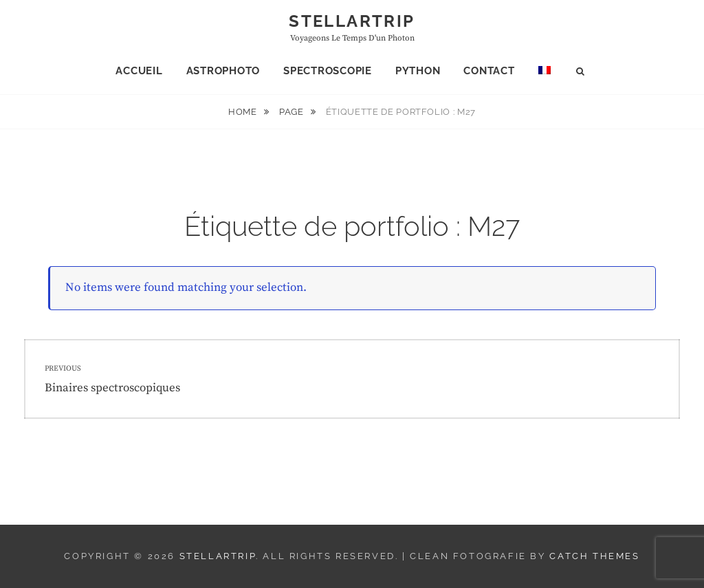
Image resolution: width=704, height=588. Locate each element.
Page (293, 112)
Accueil (139, 71)
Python (418, 71)
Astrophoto (223, 71)
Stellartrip (352, 21)
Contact (489, 71)
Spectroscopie (328, 71)
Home (244, 112)
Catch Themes (594, 556)
